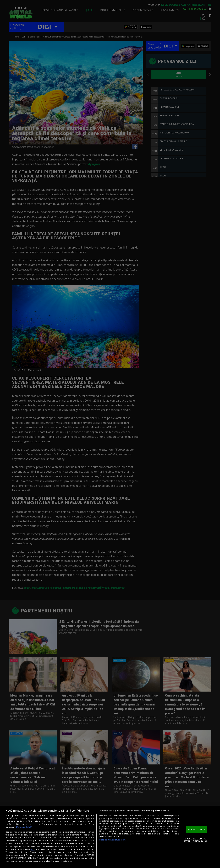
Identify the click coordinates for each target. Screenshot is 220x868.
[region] (110, 837)
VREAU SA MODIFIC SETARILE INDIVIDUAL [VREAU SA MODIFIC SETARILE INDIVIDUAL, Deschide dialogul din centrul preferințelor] (195, 840)
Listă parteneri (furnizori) (113, 840)
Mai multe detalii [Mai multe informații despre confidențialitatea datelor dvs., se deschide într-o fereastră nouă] (24, 827)
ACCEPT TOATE (197, 829)
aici (33, 849)
